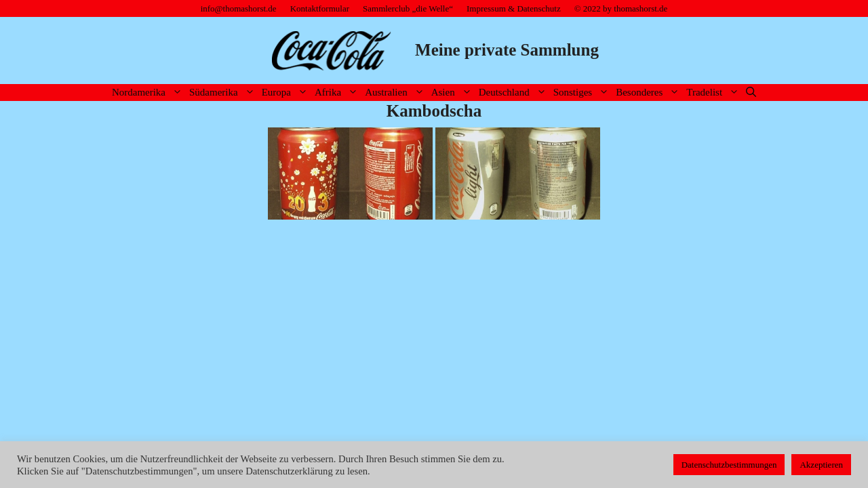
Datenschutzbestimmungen (729, 465)
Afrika (338, 93)
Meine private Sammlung (507, 50)
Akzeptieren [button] (821, 465)
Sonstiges (583, 93)
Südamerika (224, 93)
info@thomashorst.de (239, 8)
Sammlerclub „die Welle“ (408, 8)
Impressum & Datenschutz (514, 8)
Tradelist (714, 93)
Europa (287, 93)
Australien (396, 93)
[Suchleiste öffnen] (751, 93)
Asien (453, 93)
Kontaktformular (320, 8)
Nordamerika (149, 93)
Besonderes (649, 93)
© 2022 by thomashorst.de (621, 8)
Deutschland (514, 93)
